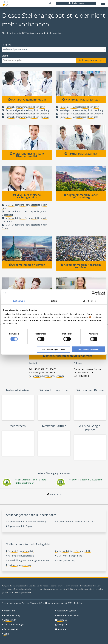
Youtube (62, 629)
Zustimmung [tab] (19, 301)
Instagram (62, 625)
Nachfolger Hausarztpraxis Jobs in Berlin (79, 107)
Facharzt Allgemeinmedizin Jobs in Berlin (25, 107)
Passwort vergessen (66, 611)
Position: (54, 48)
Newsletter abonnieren (68, 615)
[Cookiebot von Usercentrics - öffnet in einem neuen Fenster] (94, 293)
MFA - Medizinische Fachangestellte (27, 196)
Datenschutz (10, 620)
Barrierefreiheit (11, 629)
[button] (103, 4)
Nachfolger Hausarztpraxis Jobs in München (81, 114)
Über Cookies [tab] (89, 301)
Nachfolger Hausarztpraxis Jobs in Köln (79, 117)
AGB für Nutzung (12, 615)
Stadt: (54, 59)
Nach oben (56, 494)
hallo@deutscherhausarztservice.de (47, 376)
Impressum (9, 611)
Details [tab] (54, 301)
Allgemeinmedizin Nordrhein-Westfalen (81, 266)
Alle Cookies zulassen (88, 349)
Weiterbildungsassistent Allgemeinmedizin (27, 155)
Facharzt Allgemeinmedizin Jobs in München (27, 114)
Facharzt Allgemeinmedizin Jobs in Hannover (27, 117)
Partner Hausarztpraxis (81, 154)
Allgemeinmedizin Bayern (27, 265)
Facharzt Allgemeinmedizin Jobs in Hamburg (27, 110)
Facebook (62, 620)
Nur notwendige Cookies (53, 349)
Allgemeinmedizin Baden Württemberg (81, 196)
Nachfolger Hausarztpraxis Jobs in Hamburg (81, 110)
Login (49, 3)
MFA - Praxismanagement (68, 556)
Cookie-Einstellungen (14, 625)
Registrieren (76, 3)
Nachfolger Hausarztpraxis (81, 100)
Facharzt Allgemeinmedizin (27, 100)
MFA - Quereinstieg (65, 560)
